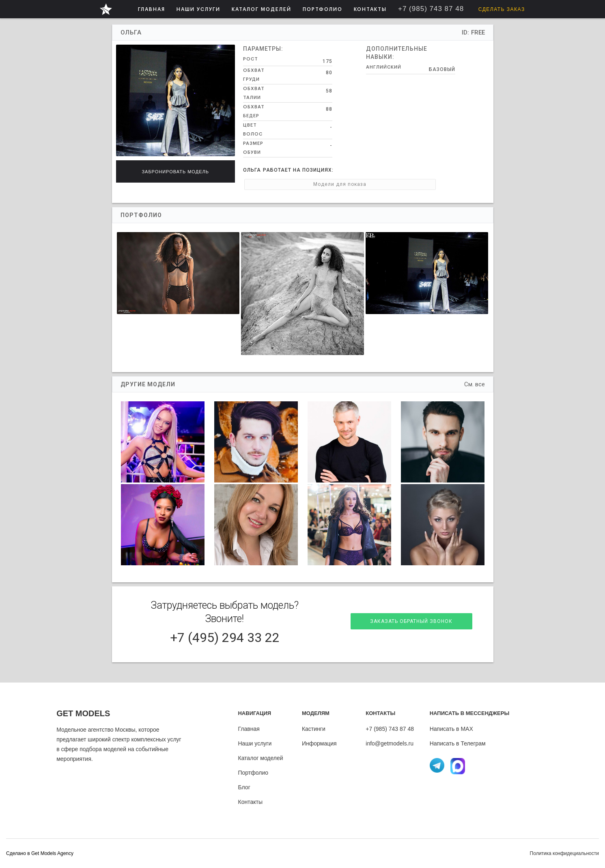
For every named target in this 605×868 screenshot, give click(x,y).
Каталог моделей (260, 758)
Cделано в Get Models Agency (40, 853)
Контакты (250, 802)
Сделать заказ (502, 9)
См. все (475, 384)
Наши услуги (255, 743)
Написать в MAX (451, 729)
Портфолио (253, 773)
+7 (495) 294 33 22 (225, 638)
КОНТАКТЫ (370, 9)
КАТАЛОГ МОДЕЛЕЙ (262, 9)
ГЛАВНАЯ (152, 9)
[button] (198, 9)
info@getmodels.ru (390, 743)
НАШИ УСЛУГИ (198, 9)
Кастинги (314, 729)
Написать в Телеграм (458, 743)
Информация (319, 743)
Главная (249, 729)
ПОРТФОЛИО (323, 9)
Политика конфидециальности (564, 853)
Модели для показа (281, 184)
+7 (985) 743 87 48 (390, 729)
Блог (244, 787)
